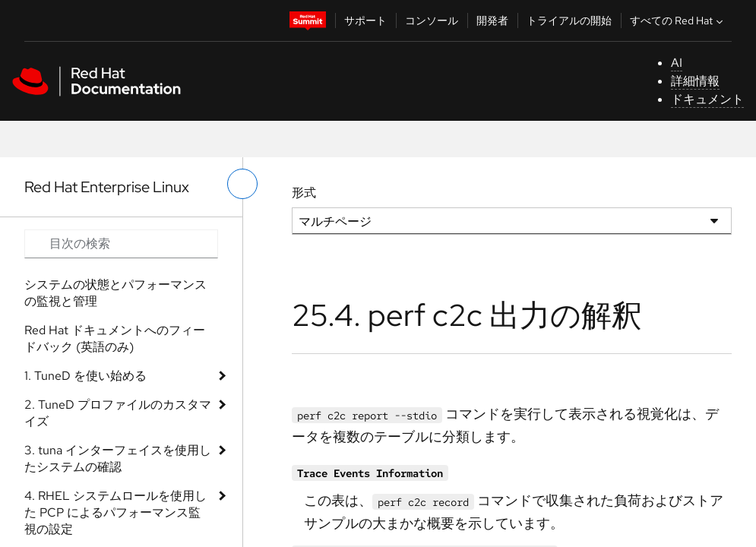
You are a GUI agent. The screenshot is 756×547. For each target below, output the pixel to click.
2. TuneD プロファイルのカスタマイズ (118, 413)
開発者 (492, 21)
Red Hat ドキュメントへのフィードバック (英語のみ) (115, 338)
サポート (365, 21)
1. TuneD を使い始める (85, 376)
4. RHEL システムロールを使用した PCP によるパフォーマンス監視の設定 (115, 512)
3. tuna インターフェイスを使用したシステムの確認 (118, 458)
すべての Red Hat (678, 21)
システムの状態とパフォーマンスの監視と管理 (115, 293)
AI (677, 63)
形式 (304, 193)
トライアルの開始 (569, 21)
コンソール (432, 21)
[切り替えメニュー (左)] (242, 184)
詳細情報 (695, 81)
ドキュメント (707, 99)
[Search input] (121, 244)
